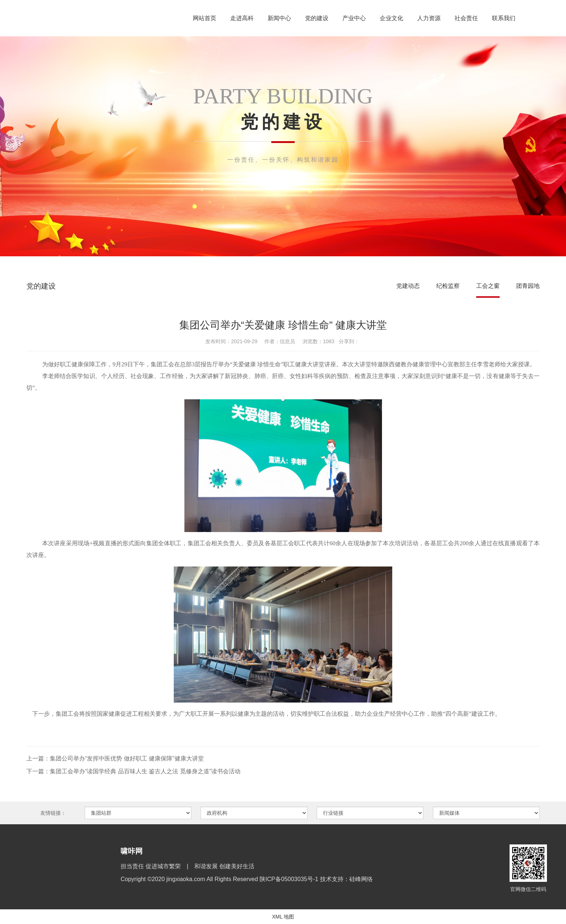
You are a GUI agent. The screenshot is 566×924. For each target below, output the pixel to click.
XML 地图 (283, 917)
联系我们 (504, 18)
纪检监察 (448, 286)
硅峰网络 (361, 879)
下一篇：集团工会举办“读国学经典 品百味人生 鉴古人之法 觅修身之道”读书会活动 (133, 771)
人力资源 (429, 18)
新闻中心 (279, 18)
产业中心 (354, 18)
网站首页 (205, 18)
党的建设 (317, 18)
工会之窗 (488, 286)
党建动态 (408, 286)
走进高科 (242, 18)
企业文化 (392, 18)
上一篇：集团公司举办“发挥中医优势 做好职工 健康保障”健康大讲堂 (115, 758)
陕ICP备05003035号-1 (290, 879)
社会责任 (466, 18)
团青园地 (528, 286)
